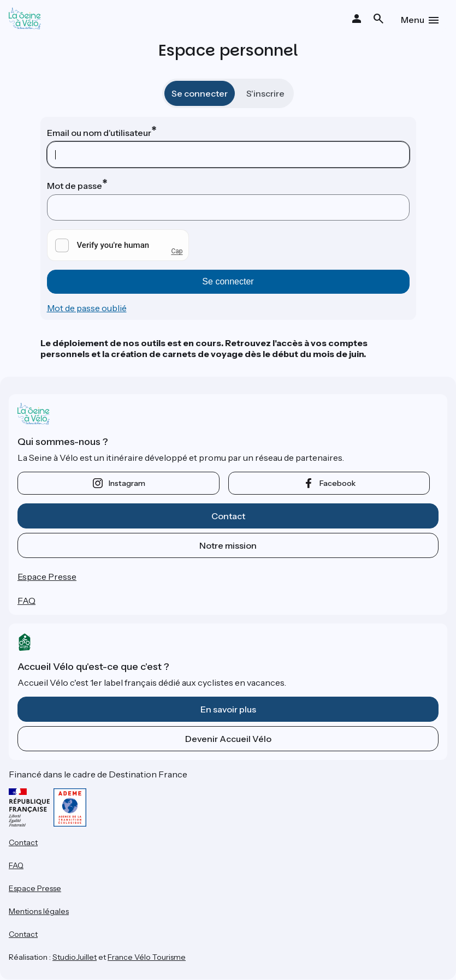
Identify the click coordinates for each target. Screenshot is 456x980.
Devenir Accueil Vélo (228, 739)
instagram (127, 483)
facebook (337, 483)
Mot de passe (75, 186)
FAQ (26, 601)
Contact (228, 516)
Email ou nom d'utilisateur (99, 133)
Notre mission (228, 545)
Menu (413, 20)
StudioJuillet (75, 957)
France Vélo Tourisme (147, 957)
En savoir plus (228, 709)
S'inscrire (265, 93)
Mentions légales (39, 911)
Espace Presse (47, 577)
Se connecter (200, 93)
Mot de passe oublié (87, 308)
